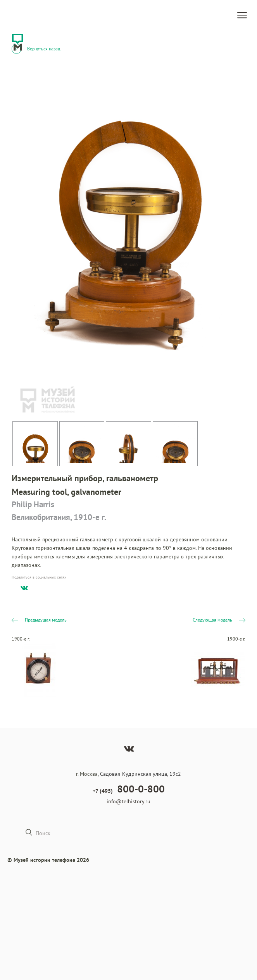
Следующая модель (219, 620)
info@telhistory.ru (128, 801)
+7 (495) (129, 789)
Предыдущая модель (39, 620)
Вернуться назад (36, 48)
